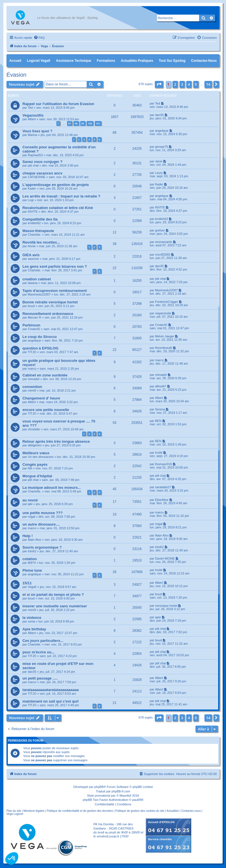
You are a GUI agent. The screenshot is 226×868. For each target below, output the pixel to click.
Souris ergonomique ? (42, 547)
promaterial (102, 796)
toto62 (32, 551)
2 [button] (175, 84)
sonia (31, 621)
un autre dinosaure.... (41, 524)
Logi (31, 200)
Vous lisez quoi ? (37, 131)
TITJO (32, 352)
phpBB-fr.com (121, 791)
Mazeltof (125, 796)
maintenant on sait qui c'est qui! (51, 701)
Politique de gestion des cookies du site (140, 811)
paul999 (138, 800)
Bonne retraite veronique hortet (50, 302)
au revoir (30, 500)
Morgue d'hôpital (37, 476)
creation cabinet (37, 279)
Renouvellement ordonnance (48, 314)
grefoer (160, 230)
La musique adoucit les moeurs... (52, 488)
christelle (34, 429)
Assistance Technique (73, 61)
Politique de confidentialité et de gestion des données (80, 811)
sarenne (33, 259)
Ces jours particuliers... (43, 641)
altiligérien (35, 445)
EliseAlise (162, 500)
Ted (30, 108)
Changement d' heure (41, 398)
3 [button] (182, 84)
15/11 (27, 583)
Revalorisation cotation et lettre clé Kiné (58, 208)
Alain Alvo (34, 540)
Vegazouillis (33, 115)
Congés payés (35, 464)
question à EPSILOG (40, 348)
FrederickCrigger (167, 302)
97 (70, 123)
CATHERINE (37, 177)
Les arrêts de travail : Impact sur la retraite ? (61, 196)
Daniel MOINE (165, 558)
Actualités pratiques (137, 61)
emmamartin (164, 242)
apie (158, 617)
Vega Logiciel (15, 814)
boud (31, 306)
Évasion (16, 75)
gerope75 (162, 147)
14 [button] (208, 84)
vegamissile (163, 313)
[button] (159, 84)
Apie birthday (34, 629)
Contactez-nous (204, 61)
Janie (159, 161)
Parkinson (31, 325)
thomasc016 (163, 464)
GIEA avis (31, 255)
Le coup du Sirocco (40, 337)
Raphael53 (35, 155)
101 (98, 123)
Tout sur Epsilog (172, 61)
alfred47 (161, 386)
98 (76, 123)
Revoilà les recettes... (41, 242)
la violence (32, 618)
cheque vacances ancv (42, 173)
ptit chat (33, 165)
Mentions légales (34, 811)
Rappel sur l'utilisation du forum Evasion (58, 104)
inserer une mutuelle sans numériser (55, 606)
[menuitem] (39, 38)
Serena (160, 409)
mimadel (34, 379)
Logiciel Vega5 (39, 61)
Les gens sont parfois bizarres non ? (55, 266)
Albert (32, 119)
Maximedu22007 (39, 294)
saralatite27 (163, 487)
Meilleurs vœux (36, 453)
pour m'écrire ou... (39, 652)
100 (90, 123)
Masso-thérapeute (38, 231)
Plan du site (14, 811)
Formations (106, 61)
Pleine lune (32, 570)
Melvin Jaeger (165, 336)
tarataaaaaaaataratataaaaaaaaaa (51, 690)
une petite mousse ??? (43, 513)
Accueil (15, 61)
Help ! (28, 536)
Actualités (173, 811)
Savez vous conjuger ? (42, 162)
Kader (32, 188)
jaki (30, 504)
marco (32, 369)
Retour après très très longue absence (56, 441)
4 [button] (189, 84)
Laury (159, 173)
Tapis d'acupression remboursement (55, 291)
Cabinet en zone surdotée (45, 375)
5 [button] (196, 84)
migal (31, 517)
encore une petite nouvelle (46, 410)
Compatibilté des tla (40, 219)
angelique (162, 131)
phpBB (99, 787)
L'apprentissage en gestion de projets (56, 185)
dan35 (159, 115)
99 (83, 123)
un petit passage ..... (40, 678)
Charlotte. (34, 235)
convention (32, 387)
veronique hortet (166, 606)
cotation (30, 559)
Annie (32, 246)
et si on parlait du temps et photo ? (53, 595)
